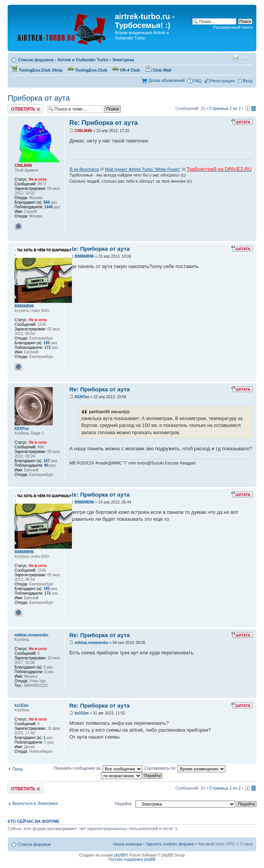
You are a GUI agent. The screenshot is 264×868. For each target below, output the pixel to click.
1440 (49, 207)
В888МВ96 (84, 256)
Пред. (18, 769)
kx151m (82, 713)
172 (48, 347)
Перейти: (124, 804)
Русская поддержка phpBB (132, 859)
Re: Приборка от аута (103, 123)
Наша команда (127, 844)
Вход (248, 81)
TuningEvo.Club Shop (37, 70)
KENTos (82, 397)
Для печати (235, 58)
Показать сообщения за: (98, 768)
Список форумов (36, 60)
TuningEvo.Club (87, 70)
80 (46, 465)
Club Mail (158, 70)
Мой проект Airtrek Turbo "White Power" (143, 169)
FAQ (197, 81)
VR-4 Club (126, 70)
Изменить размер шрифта (247, 58)
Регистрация (222, 81)
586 (47, 202)
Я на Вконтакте (84, 169)
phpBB (120, 855)
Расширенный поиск (233, 27)
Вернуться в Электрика (35, 803)
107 (47, 461)
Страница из (225, 108)
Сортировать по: (185, 768)
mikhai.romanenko (91, 643)
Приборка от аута (39, 98)
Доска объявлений (167, 80)
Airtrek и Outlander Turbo (83, 60)
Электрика (123, 60)
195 (47, 343)
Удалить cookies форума (170, 844)
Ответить (26, 109)
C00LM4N (83, 131)
